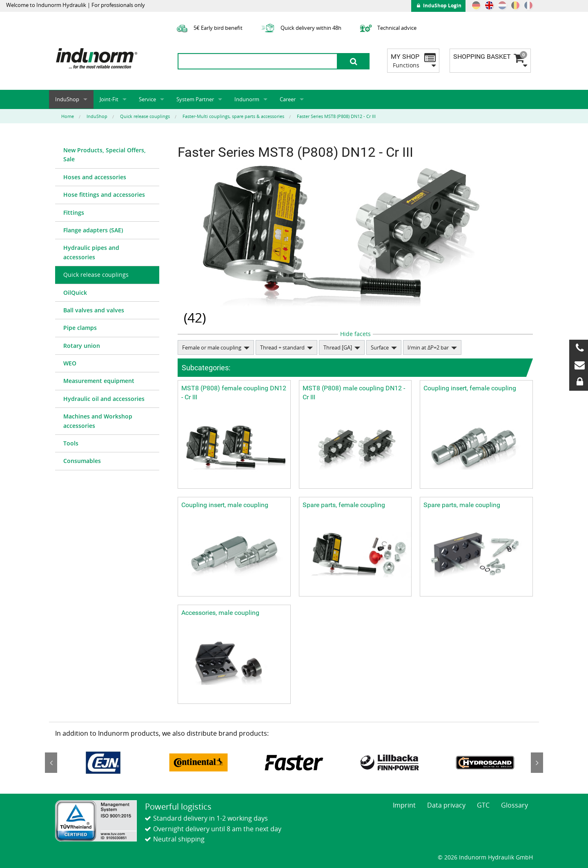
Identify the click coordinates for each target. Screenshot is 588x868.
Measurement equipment (99, 381)
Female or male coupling (212, 347)
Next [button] (537, 763)
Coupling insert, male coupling (225, 505)
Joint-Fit (109, 99)
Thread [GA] (338, 347)
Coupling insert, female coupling (470, 388)
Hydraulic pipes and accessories (91, 252)
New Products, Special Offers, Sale (105, 155)
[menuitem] (107, 155)
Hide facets (355, 334)
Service (147, 99)
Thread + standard (282, 347)
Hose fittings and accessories (104, 195)
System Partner (195, 99)
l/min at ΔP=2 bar (428, 347)
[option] (103, 763)
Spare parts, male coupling (462, 505)
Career (288, 99)
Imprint (404, 805)
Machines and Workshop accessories (98, 421)
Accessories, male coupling (220, 613)
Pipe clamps (80, 328)
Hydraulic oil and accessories (104, 399)
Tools (71, 443)
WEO (70, 363)
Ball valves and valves (94, 310)
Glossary (514, 805)
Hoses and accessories (95, 177)
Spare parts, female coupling (344, 505)
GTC (483, 805)
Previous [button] (51, 763)
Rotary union (82, 346)
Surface (380, 347)
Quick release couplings (96, 275)
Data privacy (446, 805)
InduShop (67, 99)
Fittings (74, 213)
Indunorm (247, 99)
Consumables (82, 461)
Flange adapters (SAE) (93, 230)
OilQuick (75, 293)
